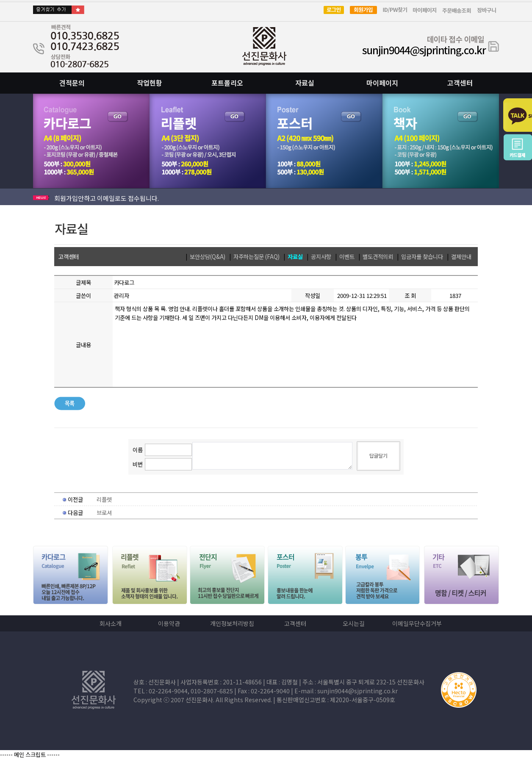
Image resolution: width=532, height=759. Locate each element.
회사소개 (111, 623)
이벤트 (347, 257)
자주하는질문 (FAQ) (256, 257)
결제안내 (461, 257)
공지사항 (321, 257)
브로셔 (104, 513)
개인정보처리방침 (232, 623)
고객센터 (460, 83)
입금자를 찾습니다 (422, 257)
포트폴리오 (227, 83)
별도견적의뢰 (378, 257)
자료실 (305, 83)
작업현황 (150, 83)
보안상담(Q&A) (208, 257)
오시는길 (354, 623)
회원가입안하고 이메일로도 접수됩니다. (107, 198)
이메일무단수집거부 (417, 623)
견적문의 (72, 83)
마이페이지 (382, 83)
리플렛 (104, 499)
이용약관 (169, 623)
